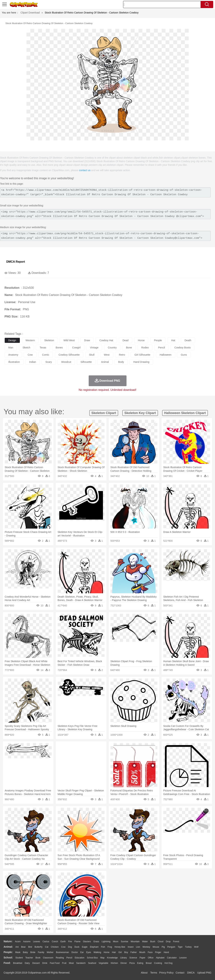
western (30, 340)
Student (19, 958)
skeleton (49, 340)
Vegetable (103, 963)
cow (30, 355)
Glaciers (87, 942)
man (11, 348)
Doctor (75, 952)
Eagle (85, 947)
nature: (8, 941)
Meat (71, 963)
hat (173, 340)
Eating (140, 963)
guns (184, 355)
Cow (63, 947)
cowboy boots (182, 348)
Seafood (92, 963)
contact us (85, 170)
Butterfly (39, 947)
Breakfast (18, 963)
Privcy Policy (166, 973)
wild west (69, 340)
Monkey (146, 947)
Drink (45, 963)
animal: (8, 947)
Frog (110, 947)
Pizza (132, 963)
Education (80, 958)
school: (8, 958)
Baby (25, 952)
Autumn (27, 942)
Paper (142, 958)
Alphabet (160, 958)
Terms (154, 973)
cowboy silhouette (69, 355)
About (144, 973)
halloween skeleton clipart (185, 413)
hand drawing (141, 362)
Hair (114, 952)
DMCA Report (16, 262)
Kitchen (114, 963)
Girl (120, 952)
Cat (47, 947)
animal (105, 362)
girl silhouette (142, 355)
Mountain (135, 942)
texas (43, 348)
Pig (163, 947)
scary (49, 362)
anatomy (13, 355)
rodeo (145, 348)
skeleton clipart (104, 413)
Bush (153, 942)
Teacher (29, 958)
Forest (176, 942)
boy (126, 952)
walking (97, 952)
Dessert (36, 963)
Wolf (196, 947)
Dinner (124, 963)
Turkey (188, 947)
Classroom (48, 958)
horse (141, 340)
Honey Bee (120, 947)
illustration (14, 362)
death (188, 340)
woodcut (66, 362)
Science (133, 958)
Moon (116, 942)
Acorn (18, 942)
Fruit (64, 963)
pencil (161, 348)
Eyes (89, 952)
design (12, 340)
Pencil (69, 958)
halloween (166, 355)
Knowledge (112, 958)
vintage (94, 348)
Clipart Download (30, 13)
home (107, 952)
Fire (70, 942)
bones (59, 348)
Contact (180, 973)
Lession (183, 958)
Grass (96, 942)
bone (129, 348)
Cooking (158, 963)
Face (150, 952)
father (134, 952)
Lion (138, 947)
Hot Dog (169, 963)
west (107, 355)
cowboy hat (106, 340)
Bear (23, 947)
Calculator (172, 958)
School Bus (92, 958)
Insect (131, 947)
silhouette (86, 362)
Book (38, 958)
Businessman (63, 952)
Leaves (36, 942)
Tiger (180, 947)
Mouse (156, 947)
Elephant (94, 947)
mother (50, 952)
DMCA (191, 973)
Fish (103, 947)
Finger (158, 952)
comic (46, 355)
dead (126, 340)
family (41, 952)
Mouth (142, 952)
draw (87, 340)
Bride (33, 952)
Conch (55, 942)
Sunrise (125, 942)
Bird (30, 947)
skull (92, 355)
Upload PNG (204, 973)
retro (122, 355)
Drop (168, 942)
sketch (26, 348)
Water (145, 942)
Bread (149, 963)
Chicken (55, 947)
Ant (17, 947)
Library (124, 958)
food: (7, 963)
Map (102, 958)
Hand (166, 952)
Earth (63, 942)
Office (151, 958)
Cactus (46, 942)
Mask (18, 952)
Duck (77, 947)
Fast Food (55, 963)
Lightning (106, 942)
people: (8, 952)
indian (33, 362)
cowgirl (76, 348)
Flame (77, 942)
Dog (70, 947)
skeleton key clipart (140, 413)
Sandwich (81, 963)
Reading (60, 958)
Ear (82, 952)
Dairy (27, 963)
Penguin (171, 947)
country (112, 348)
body (121, 362)
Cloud (160, 942)
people (158, 340)
